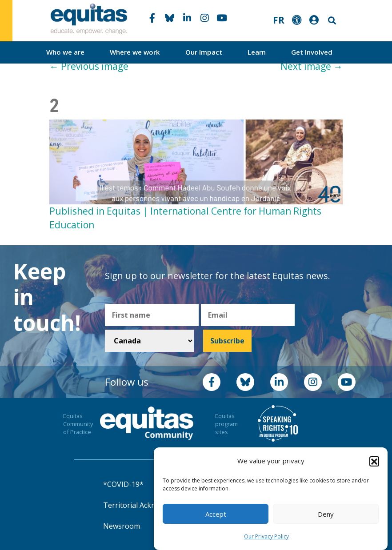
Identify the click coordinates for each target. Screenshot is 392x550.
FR (279, 20)
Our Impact (204, 52)
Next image (312, 66)
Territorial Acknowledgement (152, 505)
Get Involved (312, 52)
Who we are (65, 52)
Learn (257, 52)
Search (331, 21)
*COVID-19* (123, 484)
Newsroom (122, 526)
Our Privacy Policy (266, 537)
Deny (326, 514)
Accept (216, 514)
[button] (374, 462)
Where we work (135, 52)
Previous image (89, 66)
